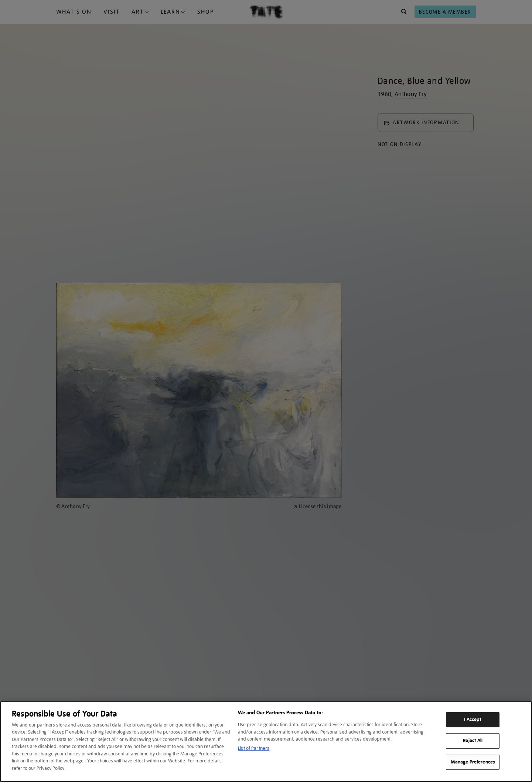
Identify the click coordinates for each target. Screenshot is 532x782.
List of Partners (254, 748)
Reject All (473, 741)
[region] (266, 742)
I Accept (473, 720)
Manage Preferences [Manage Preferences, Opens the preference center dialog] (473, 762)
